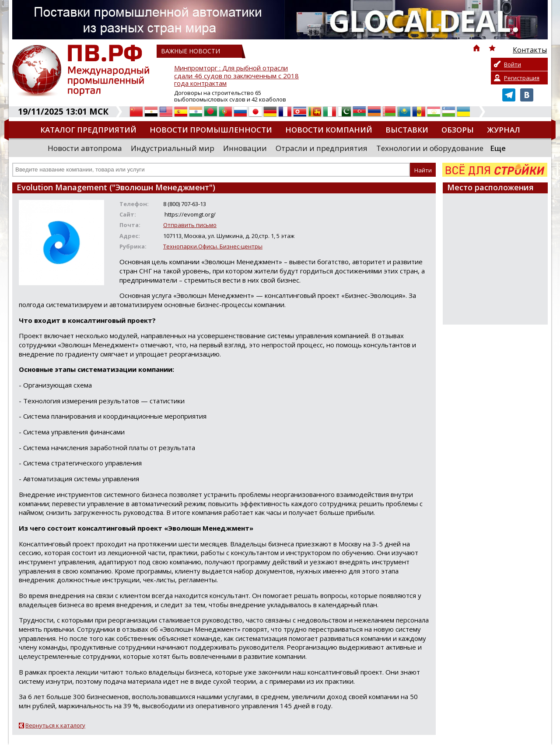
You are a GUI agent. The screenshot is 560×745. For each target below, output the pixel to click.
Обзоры (458, 130)
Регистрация (522, 78)
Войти (513, 64)
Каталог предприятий (88, 130)
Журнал (504, 130)
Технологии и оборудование (430, 148)
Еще (498, 148)
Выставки (407, 130)
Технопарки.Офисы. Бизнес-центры (213, 246)
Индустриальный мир (173, 148)
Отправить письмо (190, 225)
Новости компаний (329, 130)
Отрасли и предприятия (322, 148)
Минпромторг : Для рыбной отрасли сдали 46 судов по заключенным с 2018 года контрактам (236, 76)
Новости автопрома (85, 148)
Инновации (245, 148)
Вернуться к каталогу (55, 725)
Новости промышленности (211, 130)
